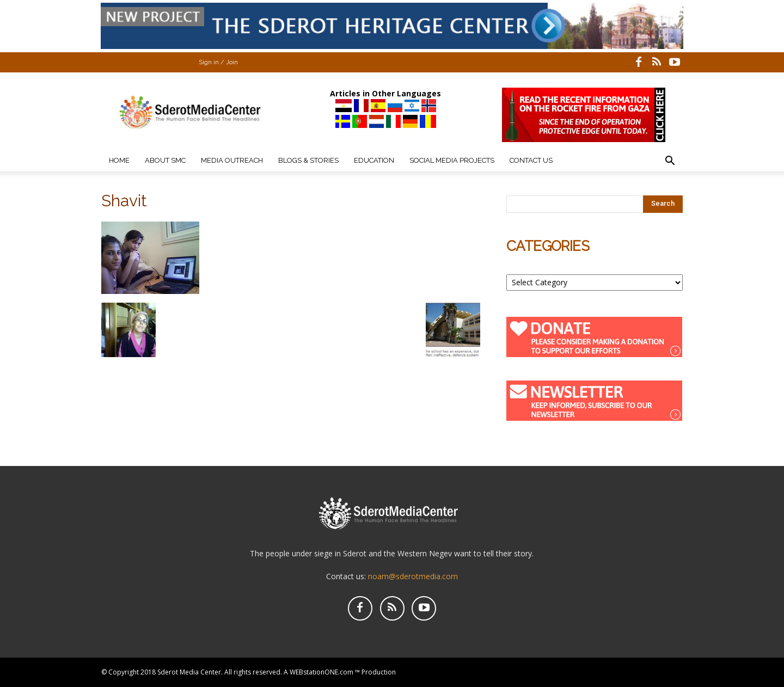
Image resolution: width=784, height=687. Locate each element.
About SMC (165, 160)
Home (119, 160)
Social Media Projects (452, 160)
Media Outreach (232, 160)
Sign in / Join (218, 62)
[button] (670, 162)
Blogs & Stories (308, 160)
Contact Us (531, 160)
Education (374, 160)
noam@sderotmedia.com (413, 576)
